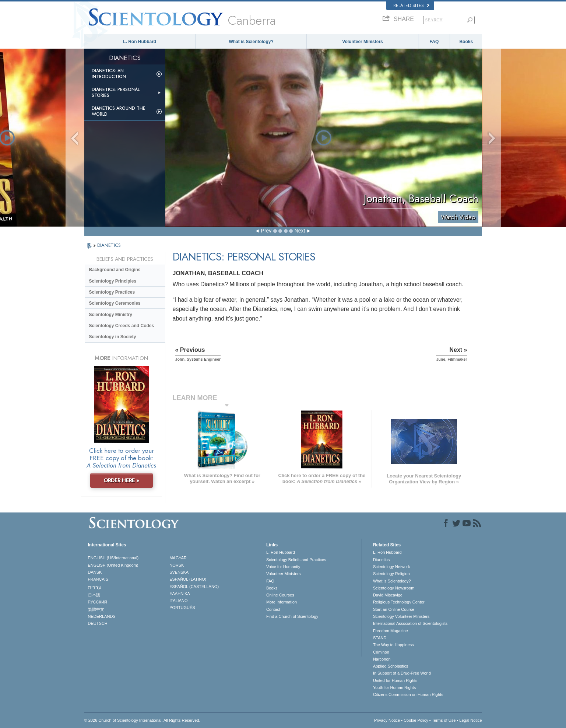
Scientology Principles (113, 281)
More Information (282, 602)
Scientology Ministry (111, 315)
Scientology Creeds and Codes (122, 326)
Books (466, 42)
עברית (95, 587)
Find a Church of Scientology (292, 616)
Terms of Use (444, 720)
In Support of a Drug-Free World (402, 673)
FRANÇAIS (98, 579)
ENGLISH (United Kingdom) (113, 565)
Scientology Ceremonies (115, 303)
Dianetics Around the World (119, 111)
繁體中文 (96, 609)
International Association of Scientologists (410, 623)
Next (300, 231)
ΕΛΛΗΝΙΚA (180, 594)
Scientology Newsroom (394, 588)
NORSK (177, 565)
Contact (273, 609)
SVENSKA (179, 572)
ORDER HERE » (121, 480)
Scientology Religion (391, 574)
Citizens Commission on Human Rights (408, 694)
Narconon (382, 659)
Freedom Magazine (391, 631)
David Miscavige (388, 595)
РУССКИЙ (98, 602)
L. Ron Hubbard (140, 42)
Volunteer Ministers (362, 42)
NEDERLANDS (102, 616)
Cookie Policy (416, 720)
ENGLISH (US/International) (113, 558)
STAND (380, 638)
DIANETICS (109, 245)
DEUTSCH (98, 623)
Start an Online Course (394, 609)
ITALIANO (178, 601)
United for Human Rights (395, 680)
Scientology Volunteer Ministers (401, 616)
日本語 (94, 595)
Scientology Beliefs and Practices (296, 560)
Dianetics (381, 560)
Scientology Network (391, 567)
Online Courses (280, 595)
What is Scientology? (251, 42)
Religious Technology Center (399, 602)
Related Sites (411, 6)
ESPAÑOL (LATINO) (188, 579)
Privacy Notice (387, 720)
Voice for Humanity (283, 567)
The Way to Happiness (393, 645)
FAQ (434, 42)
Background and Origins (115, 270)
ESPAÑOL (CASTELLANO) (194, 587)
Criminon (381, 652)
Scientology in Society (113, 337)
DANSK (95, 572)
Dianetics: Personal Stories (116, 92)
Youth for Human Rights (394, 687)
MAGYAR (178, 558)
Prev (266, 231)
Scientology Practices (112, 292)
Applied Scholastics (391, 666)
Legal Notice (470, 720)
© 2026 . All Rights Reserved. (142, 720)
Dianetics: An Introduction (109, 74)
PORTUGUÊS (182, 608)
